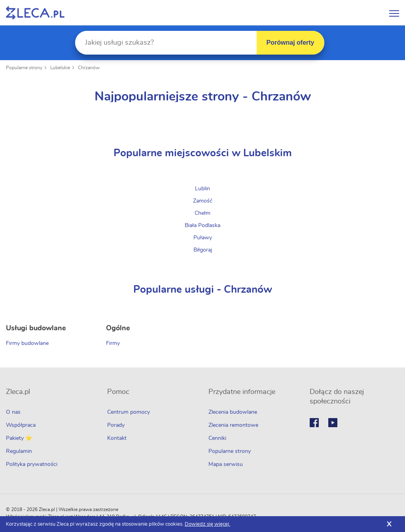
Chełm (202, 213)
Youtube (333, 423)
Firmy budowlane (27, 343)
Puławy (203, 238)
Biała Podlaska (202, 225)
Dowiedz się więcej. (207, 524)
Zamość (203, 201)
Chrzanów (89, 68)
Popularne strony (24, 68)
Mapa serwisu (226, 464)
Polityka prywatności (32, 464)
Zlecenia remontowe (233, 425)
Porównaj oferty (291, 43)
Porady (116, 425)
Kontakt (117, 438)
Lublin (202, 189)
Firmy (113, 343)
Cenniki (217, 438)
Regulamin (19, 451)
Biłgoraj (203, 250)
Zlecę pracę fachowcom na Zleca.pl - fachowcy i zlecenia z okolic (35, 13)
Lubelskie (60, 68)
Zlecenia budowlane (233, 412)
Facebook (314, 423)
